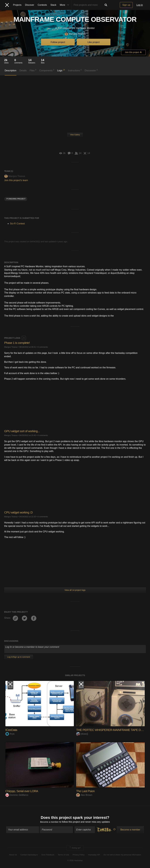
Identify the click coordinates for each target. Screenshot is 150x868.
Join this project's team (16, 180)
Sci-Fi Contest (17, 224)
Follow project (58, 42)
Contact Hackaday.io (29, 855)
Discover (30, 5)
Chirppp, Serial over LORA (23, 791)
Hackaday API (94, 855)
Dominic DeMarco (17, 795)
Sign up (126, 5)
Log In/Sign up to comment (19, 657)
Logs (61, 70)
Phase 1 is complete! (18, 343)
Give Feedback (48, 855)
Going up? (75, 848)
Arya (10, 734)
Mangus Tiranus (75, 34)
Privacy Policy (79, 855)
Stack (53, 5)
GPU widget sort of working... (23, 431)
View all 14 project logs (75, 590)
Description (11, 71)
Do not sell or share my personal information (122, 855)
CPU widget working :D (19, 512)
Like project (94, 42)
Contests (42, 5)
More (65, 5)
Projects (17, 5)
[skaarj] (82, 734)
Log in (140, 5)
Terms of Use (64, 855)
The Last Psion (86, 791)
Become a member (49, 822)
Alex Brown (84, 795)
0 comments (43, 347)
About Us (13, 855)
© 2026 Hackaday (75, 861)
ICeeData (12, 730)
